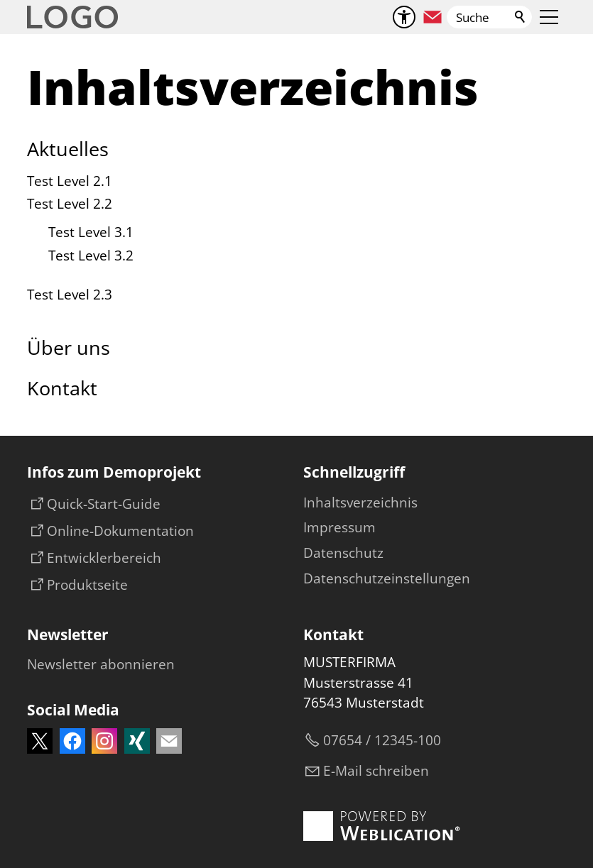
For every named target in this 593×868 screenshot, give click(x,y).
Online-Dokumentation (120, 531)
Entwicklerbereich (104, 558)
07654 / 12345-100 (382, 740)
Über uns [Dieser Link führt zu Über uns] (69, 348)
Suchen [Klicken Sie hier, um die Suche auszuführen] (521, 17)
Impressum (339, 527)
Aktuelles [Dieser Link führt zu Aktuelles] (68, 149)
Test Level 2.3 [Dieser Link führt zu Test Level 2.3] (70, 295)
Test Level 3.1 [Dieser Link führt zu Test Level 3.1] (91, 232)
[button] (432, 17)
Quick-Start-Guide (104, 504)
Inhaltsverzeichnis (360, 502)
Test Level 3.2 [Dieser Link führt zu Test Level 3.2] (91, 256)
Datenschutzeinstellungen (387, 578)
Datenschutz (343, 553)
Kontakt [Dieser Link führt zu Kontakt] (62, 388)
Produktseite (87, 585)
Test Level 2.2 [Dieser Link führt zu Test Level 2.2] (70, 204)
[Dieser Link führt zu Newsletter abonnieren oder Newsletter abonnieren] (101, 665)
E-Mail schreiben (376, 771)
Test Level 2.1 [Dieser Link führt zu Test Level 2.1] (70, 181)
